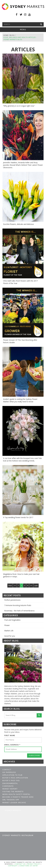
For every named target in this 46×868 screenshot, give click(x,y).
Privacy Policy (34, 864)
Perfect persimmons (12, 600)
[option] (23, 664)
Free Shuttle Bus (23, 19)
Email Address (12, 745)
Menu (26, 30)
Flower (7, 625)
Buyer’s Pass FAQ (11, 781)
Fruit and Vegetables (12, 620)
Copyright (13, 866)
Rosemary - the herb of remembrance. (20, 611)
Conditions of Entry (29, 866)
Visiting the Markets (13, 792)
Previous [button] (2, 664)
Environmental (10, 783)
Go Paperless (9, 772)
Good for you (10, 636)
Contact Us (20, 864)
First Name (10, 736)
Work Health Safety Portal (16, 794)
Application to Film (12, 775)
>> (31, 585)
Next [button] (44, 664)
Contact (7, 770)
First (10, 585)
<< (15, 585)
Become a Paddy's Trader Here (18, 797)
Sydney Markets (13, 810)
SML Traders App (11, 800)
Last (36, 585)
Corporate (8, 786)
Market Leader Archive (14, 803)
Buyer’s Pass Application (15, 778)
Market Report (10, 789)
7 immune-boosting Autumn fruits (18, 605)
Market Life (9, 631)
